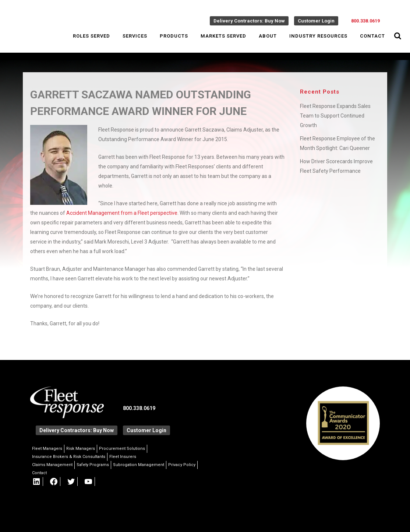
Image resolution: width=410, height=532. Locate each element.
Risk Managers (81, 449)
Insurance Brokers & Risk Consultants (69, 457)
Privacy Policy (182, 465)
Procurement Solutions (122, 449)
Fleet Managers (47, 449)
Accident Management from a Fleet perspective (122, 213)
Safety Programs (93, 465)
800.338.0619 (365, 21)
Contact (39, 473)
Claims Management (52, 465)
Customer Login (316, 21)
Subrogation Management (139, 465)
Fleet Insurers (123, 457)
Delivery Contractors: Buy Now (249, 21)
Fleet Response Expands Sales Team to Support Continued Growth (335, 116)
